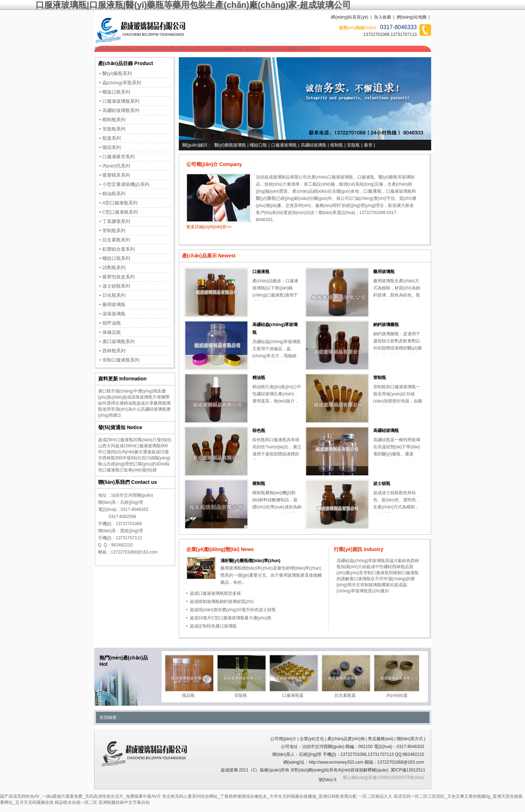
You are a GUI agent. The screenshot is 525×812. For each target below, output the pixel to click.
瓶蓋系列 (112, 138)
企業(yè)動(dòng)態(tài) (187, 49)
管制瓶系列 (114, 231)
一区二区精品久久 (375, 796)
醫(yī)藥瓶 (388, 177)
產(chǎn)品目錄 (151, 49)
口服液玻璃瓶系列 (121, 101)
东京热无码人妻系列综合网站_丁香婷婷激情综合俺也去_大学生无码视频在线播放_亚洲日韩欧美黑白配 (259, 796)
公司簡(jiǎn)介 (123, 49)
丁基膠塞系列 (116, 221)
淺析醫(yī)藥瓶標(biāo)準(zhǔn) (250, 561)
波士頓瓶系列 (116, 286)
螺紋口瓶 (258, 145)
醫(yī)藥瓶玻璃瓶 (230, 145)
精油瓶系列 (114, 194)
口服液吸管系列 (119, 157)
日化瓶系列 (114, 295)
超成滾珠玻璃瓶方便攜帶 (146, 397)
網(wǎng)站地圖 (412, 17)
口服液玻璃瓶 (284, 145)
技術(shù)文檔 (279, 49)
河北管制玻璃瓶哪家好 (373, 585)
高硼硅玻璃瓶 (314, 145)
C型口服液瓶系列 (120, 212)
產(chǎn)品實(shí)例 (346, 739)
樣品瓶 (188, 695)
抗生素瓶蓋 (345, 695)
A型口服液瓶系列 (120, 203)
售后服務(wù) (381, 739)
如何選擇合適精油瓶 (117, 403)
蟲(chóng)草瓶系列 (122, 83)
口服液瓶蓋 (293, 695)
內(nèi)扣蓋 (397, 695)
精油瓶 (259, 378)
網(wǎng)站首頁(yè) (350, 17)
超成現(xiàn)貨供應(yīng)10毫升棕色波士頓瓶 (233, 610)
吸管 (368, 145)
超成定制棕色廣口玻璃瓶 (213, 626)
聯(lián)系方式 (306, 49)
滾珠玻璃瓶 (114, 314)
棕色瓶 (259, 431)
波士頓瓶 (382, 484)
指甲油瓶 (112, 323)
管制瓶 (380, 378)
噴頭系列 (112, 147)
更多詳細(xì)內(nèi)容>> (209, 227)
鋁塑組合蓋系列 (119, 249)
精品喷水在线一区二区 (76, 802)
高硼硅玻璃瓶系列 (121, 110)
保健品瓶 (112, 332)
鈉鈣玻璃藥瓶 (386, 325)
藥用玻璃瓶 (384, 272)
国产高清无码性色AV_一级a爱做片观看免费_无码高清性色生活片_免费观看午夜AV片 (81, 796)
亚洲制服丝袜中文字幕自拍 (124, 802)
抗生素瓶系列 (116, 240)
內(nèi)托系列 (116, 166)
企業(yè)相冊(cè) (225, 49)
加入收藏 (382, 17)
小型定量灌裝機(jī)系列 (126, 184)
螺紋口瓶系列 (116, 258)
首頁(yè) (102, 49)
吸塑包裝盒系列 (119, 277)
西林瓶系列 (114, 351)
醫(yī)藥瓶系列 (117, 73)
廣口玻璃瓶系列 (119, 341)
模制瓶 (337, 145)
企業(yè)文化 (312, 739)
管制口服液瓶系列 (121, 360)
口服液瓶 (366, 177)
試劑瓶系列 (114, 268)
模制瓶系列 (114, 120)
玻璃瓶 (405, 191)
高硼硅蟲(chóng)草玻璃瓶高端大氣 (369, 561)
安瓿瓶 (353, 145)
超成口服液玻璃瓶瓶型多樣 (215, 593)
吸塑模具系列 (116, 175)
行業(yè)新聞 (253, 49)
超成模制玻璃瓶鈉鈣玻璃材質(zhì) (222, 602)
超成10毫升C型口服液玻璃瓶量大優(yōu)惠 (231, 618)
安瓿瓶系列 (114, 129)
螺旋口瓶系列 (116, 92)
